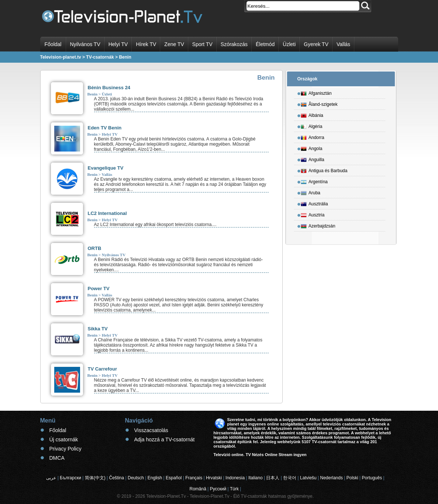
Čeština (117, 478)
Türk (234, 489)
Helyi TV (118, 44)
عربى (51, 478)
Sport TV (202, 44)
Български (70, 478)
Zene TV (174, 44)
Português (372, 478)
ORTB (95, 248)
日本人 (273, 478)
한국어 (290, 478)
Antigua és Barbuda (324, 170)
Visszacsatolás (151, 430)
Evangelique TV (106, 168)
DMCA (57, 458)
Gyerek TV (316, 44)
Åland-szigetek (319, 103)
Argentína (314, 181)
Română (198, 489)
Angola (311, 147)
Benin (93, 94)
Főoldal (53, 44)
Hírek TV (146, 44)
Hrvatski (214, 478)
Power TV (99, 289)
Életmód (265, 44)
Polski (352, 478)
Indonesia (235, 478)
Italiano (256, 478)
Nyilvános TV (85, 44)
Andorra (313, 136)
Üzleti (289, 44)
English (155, 478)
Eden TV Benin (105, 128)
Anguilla (313, 159)
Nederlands (332, 478)
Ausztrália (314, 203)
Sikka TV (98, 329)
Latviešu (308, 478)
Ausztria (313, 214)
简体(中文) (95, 478)
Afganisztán (316, 92)
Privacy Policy (65, 449)
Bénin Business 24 (109, 88)
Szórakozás (234, 44)
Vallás (343, 44)
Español (174, 478)
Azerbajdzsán (318, 225)
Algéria (311, 125)
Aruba (311, 192)
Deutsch (136, 478)
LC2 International (107, 213)
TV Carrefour (102, 369)
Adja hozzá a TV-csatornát (165, 439)
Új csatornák (64, 439)
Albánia (312, 114)
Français (194, 478)
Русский (218, 489)
